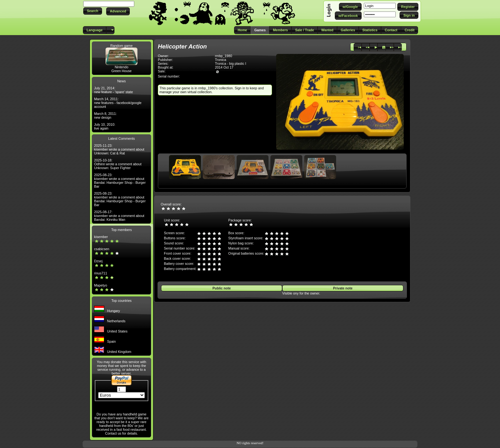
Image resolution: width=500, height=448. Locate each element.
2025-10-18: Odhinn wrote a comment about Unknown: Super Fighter (118, 164)
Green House (121, 71)
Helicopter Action (182, 46)
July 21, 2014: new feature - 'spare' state (114, 90)
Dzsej (98, 261)
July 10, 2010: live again (105, 126)
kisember (101, 237)
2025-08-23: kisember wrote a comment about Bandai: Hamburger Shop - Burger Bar (120, 181)
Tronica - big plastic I (231, 63)
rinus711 (101, 273)
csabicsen (102, 249)
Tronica (221, 60)
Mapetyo (101, 285)
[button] (93, 11)
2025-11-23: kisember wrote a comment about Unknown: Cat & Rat (119, 149)
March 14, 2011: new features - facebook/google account (118, 103)
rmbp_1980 (224, 56)
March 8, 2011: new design (105, 116)
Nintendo (122, 67)
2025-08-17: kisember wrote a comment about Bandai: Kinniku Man (119, 216)
